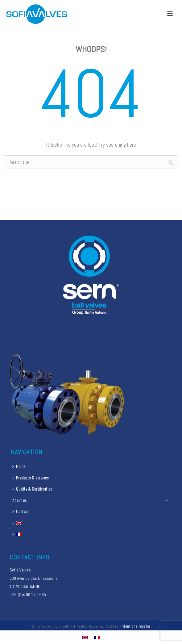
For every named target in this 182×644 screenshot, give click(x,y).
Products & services (31, 477)
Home (19, 466)
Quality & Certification (32, 489)
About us (19, 500)
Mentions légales (137, 626)
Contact (21, 511)
